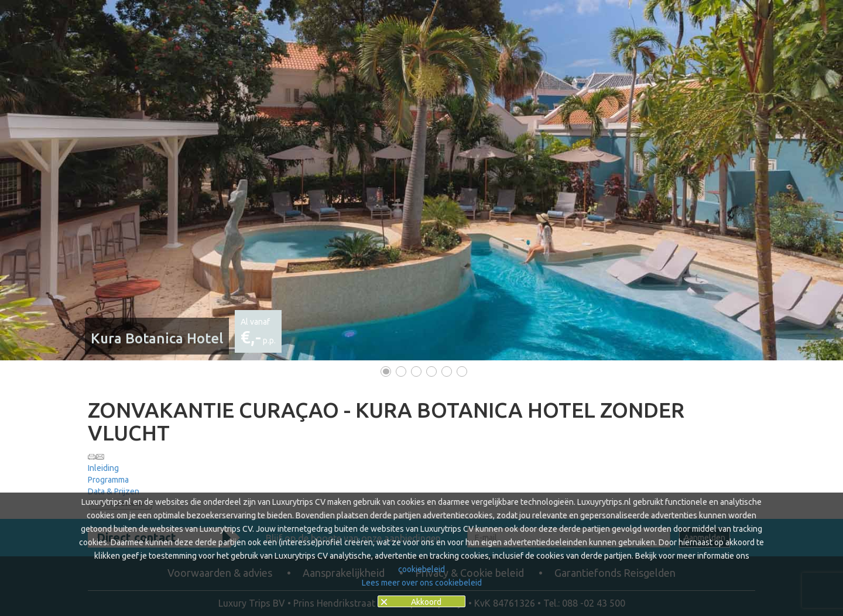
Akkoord (426, 602)
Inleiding (103, 468)
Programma (108, 480)
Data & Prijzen (114, 491)
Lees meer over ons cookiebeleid (422, 583)
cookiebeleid (421, 569)
